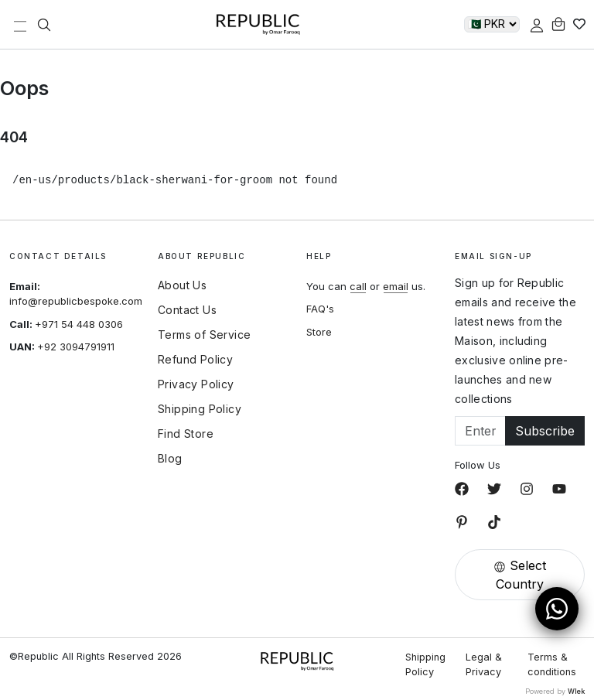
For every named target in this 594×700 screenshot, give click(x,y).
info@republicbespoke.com (76, 301)
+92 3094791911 (76, 347)
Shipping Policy (200, 409)
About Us (182, 285)
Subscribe (545, 431)
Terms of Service (204, 335)
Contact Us (187, 310)
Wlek (576, 691)
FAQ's (320, 309)
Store (319, 332)
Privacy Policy (196, 384)
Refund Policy (195, 360)
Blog (170, 459)
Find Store (186, 434)
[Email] (480, 431)
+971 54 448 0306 (79, 324)
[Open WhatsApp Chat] (557, 609)
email (396, 286)
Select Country (520, 575)
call (358, 286)
